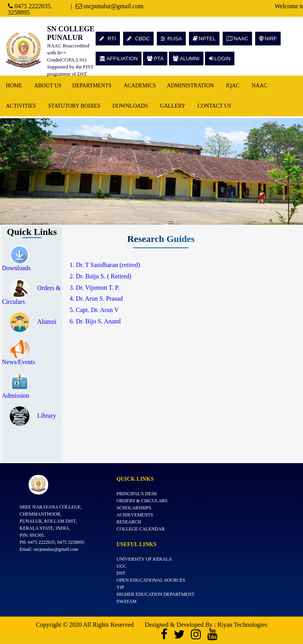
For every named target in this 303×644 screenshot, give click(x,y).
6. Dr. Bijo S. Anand (95, 321)
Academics (140, 86)
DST (121, 573)
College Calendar (141, 529)
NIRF (268, 39)
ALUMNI (186, 59)
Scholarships (134, 508)
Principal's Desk (137, 494)
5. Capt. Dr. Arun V (94, 310)
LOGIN (220, 59)
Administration (191, 86)
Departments (92, 86)
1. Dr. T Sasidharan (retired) (105, 265)
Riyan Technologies (242, 625)
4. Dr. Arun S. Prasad (96, 299)
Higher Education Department (155, 594)
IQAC (233, 86)
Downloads (130, 106)
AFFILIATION (119, 59)
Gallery (173, 106)
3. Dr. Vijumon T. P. (95, 288)
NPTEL (204, 39)
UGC (121, 566)
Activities (21, 106)
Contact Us (214, 106)
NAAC (237, 39)
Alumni (33, 322)
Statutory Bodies (74, 106)
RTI (108, 39)
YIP (120, 587)
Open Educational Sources (151, 580)
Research (129, 522)
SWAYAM (126, 601)
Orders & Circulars (142, 501)
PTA (155, 59)
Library (33, 416)
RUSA (171, 39)
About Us (48, 86)
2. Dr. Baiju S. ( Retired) (101, 276)
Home (14, 86)
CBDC (138, 39)
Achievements (135, 515)
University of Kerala (144, 559)
